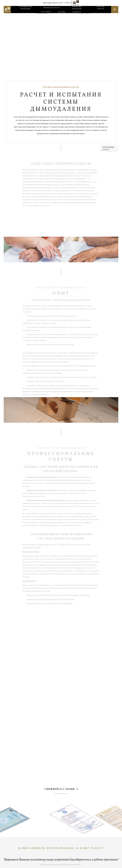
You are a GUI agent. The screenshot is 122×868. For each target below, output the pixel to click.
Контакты (77, 16)
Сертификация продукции (25, 11)
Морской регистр (100, 11)
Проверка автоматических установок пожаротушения (93, 20)
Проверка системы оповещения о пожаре (18, 20)
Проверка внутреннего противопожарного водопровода (53, 20)
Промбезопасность (52, 11)
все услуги (46, 15)
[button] (46, 15)
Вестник (62, 16)
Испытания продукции (77, 11)
